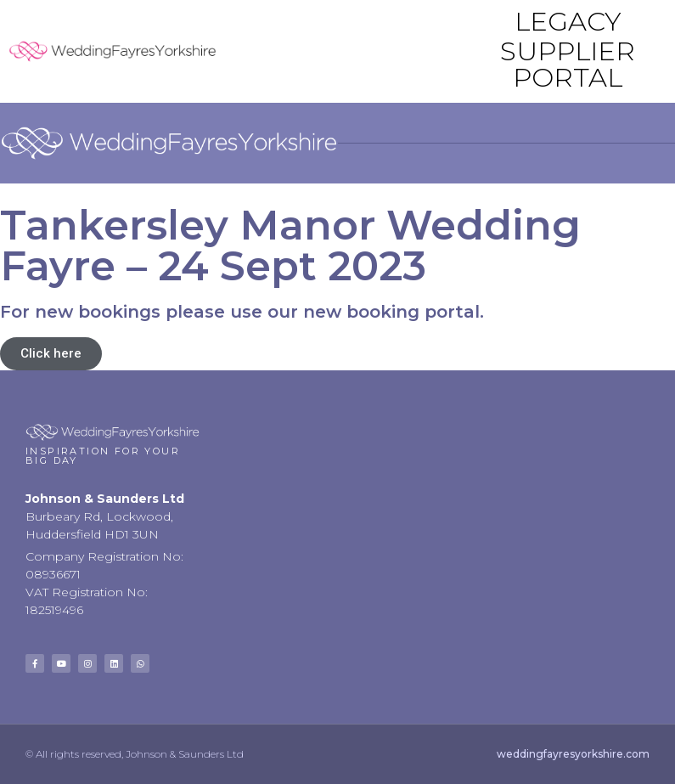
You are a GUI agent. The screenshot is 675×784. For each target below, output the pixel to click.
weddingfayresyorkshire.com (573, 754)
